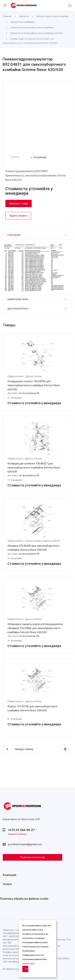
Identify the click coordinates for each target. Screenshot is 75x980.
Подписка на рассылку (33, 857)
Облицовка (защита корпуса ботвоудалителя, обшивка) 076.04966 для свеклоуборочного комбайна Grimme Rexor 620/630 (35, 628)
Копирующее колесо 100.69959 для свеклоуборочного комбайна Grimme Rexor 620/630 (34, 385)
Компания (10, 875)
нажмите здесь (28, 964)
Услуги (7, 884)
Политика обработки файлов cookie (24, 899)
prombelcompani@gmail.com (25, 844)
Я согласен (27, 969)
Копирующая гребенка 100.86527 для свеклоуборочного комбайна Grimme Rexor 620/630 (34, 468)
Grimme (15, 157)
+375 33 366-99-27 (21, 830)
